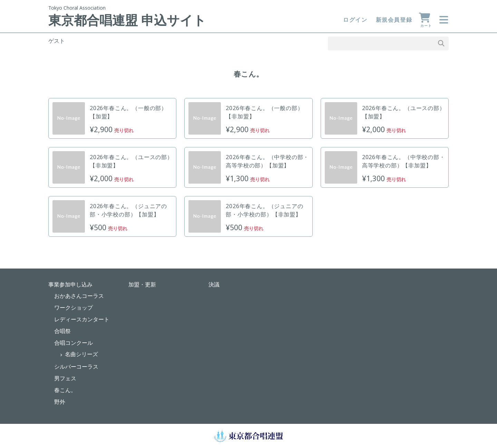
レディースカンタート (82, 319)
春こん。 (65, 390)
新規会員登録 (394, 20)
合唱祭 (62, 331)
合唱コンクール (74, 343)
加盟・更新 (142, 284)
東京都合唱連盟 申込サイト (127, 20)
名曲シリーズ (81, 354)
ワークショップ (74, 308)
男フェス (65, 378)
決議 (214, 284)
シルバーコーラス (76, 367)
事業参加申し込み (70, 284)
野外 (60, 402)
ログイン (355, 20)
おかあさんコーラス (79, 296)
